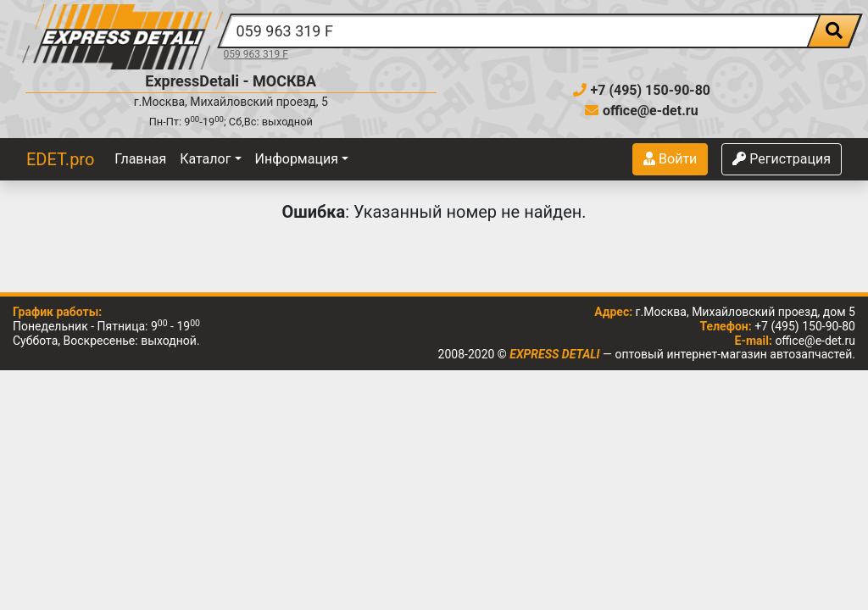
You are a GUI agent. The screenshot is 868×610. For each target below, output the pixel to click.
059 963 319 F (256, 54)
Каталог (205, 159)
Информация (297, 159)
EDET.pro (60, 159)
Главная (140, 159)
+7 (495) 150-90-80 (642, 90)
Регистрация (782, 159)
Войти (670, 159)
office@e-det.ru (642, 111)
